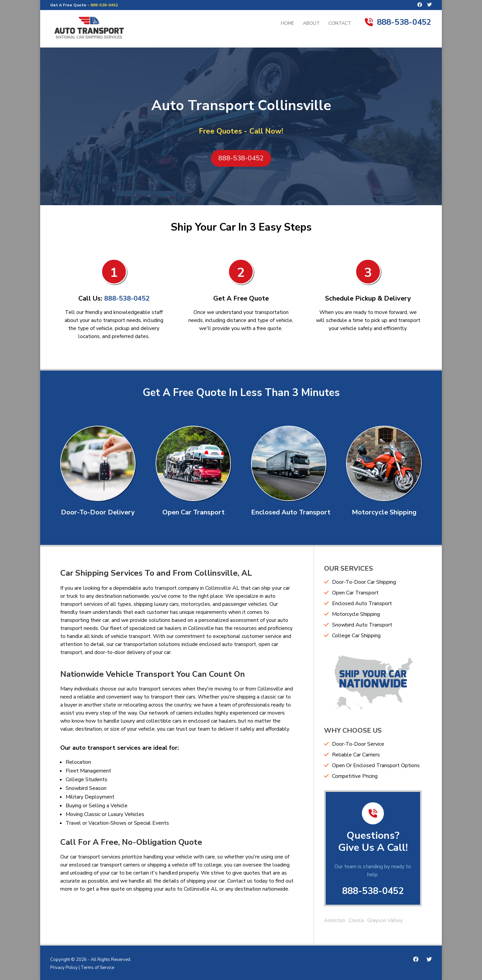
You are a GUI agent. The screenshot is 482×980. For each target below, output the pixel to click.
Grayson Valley (385, 920)
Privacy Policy (64, 968)
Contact (340, 24)
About (311, 24)
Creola (356, 920)
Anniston (335, 920)
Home (288, 24)
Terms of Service (97, 968)
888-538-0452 (104, 5)
